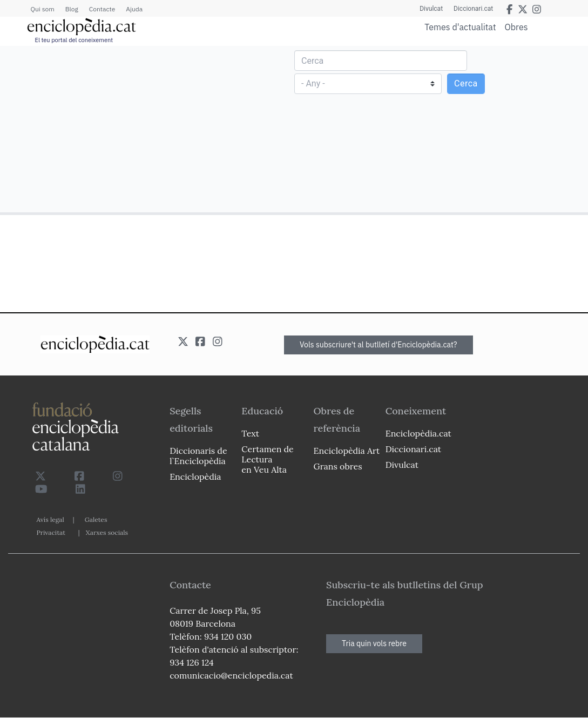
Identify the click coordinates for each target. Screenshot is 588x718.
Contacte (102, 9)
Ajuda (134, 9)
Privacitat (51, 532)
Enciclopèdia (195, 477)
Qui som (43, 9)
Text (250, 433)
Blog (72, 9)
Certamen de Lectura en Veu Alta (267, 459)
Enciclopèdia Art (347, 451)
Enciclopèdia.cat (418, 433)
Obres (516, 27)
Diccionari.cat (473, 9)
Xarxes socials (107, 532)
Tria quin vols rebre (374, 643)
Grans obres (338, 466)
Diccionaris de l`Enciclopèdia (198, 456)
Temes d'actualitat (460, 27)
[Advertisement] (148, 129)
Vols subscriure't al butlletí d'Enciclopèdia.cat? (379, 345)
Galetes (96, 519)
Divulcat (431, 9)
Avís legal (50, 519)
